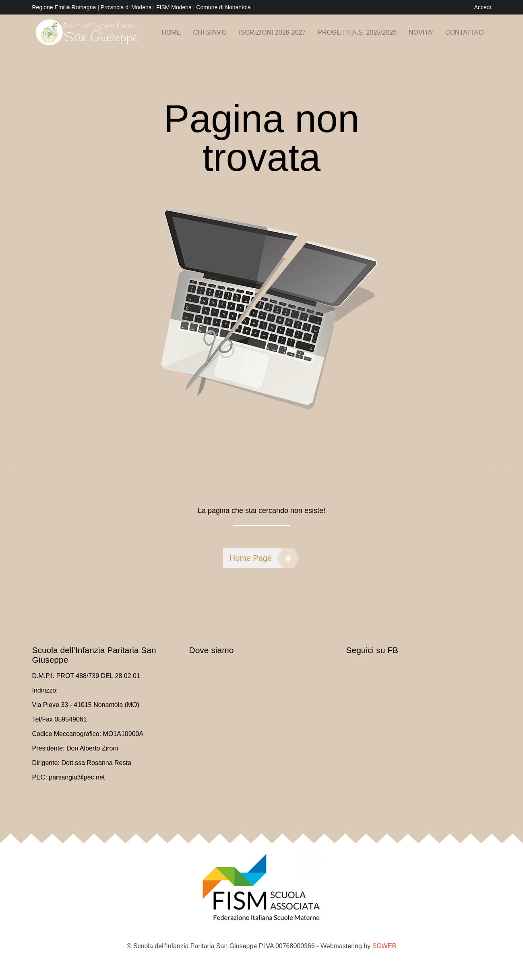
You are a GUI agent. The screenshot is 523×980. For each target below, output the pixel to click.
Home (172, 32)
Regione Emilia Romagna (65, 7)
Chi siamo (210, 32)
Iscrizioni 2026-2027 (272, 32)
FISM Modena (175, 7)
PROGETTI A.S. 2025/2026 (357, 32)
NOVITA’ (421, 32)
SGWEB (384, 946)
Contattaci (465, 32)
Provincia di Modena (126, 7)
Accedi (482, 7)
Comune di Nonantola (224, 7)
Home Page (262, 558)
